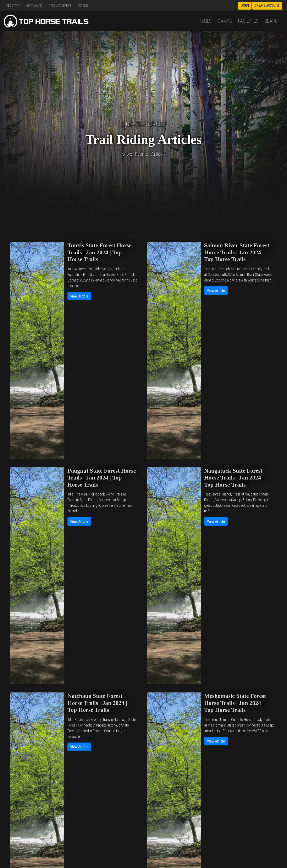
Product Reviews (60, 6)
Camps (225, 21)
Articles (83, 6)
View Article (79, 296)
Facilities (248, 21)
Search (273, 21)
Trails (205, 21)
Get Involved (34, 6)
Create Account (267, 6)
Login (245, 6)
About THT (13, 6)
